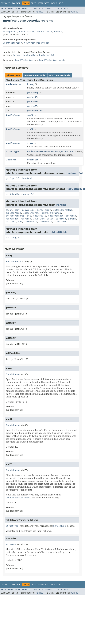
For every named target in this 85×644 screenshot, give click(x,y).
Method (40, 12)
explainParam (13, 213)
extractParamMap (51, 213)
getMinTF (32, 106)
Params (58, 32)
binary (31, 84)
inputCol (27, 178)
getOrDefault (56, 216)
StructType (12, 152)
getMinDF (32, 102)
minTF (30, 143)
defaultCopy (44, 210)
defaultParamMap (63, 210)
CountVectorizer (12, 43)
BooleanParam (14, 84)
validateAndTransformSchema (43, 152)
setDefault (31, 222)
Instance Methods (35, 75)
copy (17, 210)
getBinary (33, 92)
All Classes (63, 8)
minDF (30, 129)
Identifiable (44, 32)
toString (11, 237)
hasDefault (12, 219)
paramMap (61, 219)
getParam (71, 216)
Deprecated (43, 3)
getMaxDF (32, 97)
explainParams (31, 213)
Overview (6, 3)
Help (61, 3)
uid (20, 237)
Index (54, 3)
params (72, 219)
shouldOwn (60, 222)
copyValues (28, 210)
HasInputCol (10, 32)
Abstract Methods (60, 75)
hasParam (26, 219)
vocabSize (33, 160)
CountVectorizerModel (37, 43)
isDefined (39, 219)
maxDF (30, 115)
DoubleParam (13, 115)
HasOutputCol (27, 32)
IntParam (11, 160)
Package (16, 3)
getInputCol (13, 178)
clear (9, 210)
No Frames (47, 8)
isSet (50, 219)
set (8, 222)
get (29, 216)
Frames (36, 8)
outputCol (29, 194)
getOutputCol (13, 194)
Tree (33, 3)
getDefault (39, 216)
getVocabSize (35, 111)
